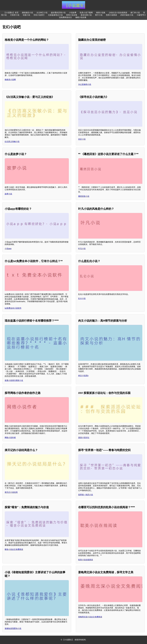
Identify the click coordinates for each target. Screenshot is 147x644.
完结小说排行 (39, 15)
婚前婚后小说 (27, 13)
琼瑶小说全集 (72, 15)
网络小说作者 (10, 438)
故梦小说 (8, 194)
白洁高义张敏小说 (12, 142)
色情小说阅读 (111, 15)
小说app (8, 249)
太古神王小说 (42, 13)
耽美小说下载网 (86, 13)
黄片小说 (99, 15)
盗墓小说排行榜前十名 (14, 380)
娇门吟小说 (135, 13)
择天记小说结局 (11, 492)
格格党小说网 (10, 80)
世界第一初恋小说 (86, 495)
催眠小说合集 (81, 17)
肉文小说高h (83, 376)
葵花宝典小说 (86, 15)
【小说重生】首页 (11, 13)
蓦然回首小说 (84, 196)
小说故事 (73, 13)
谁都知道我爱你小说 (13, 628)
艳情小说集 (101, 13)
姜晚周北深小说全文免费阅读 (90, 617)
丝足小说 (82, 139)
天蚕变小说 (15, 15)
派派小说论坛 (84, 438)
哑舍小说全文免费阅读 (14, 549)
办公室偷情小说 (85, 84)
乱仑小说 (82, 298)
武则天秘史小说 (127, 15)
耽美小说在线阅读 (86, 560)
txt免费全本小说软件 (13, 308)
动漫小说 (26, 15)
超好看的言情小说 (58, 13)
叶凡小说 (82, 249)
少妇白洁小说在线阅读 (118, 13)
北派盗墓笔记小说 (55, 15)
